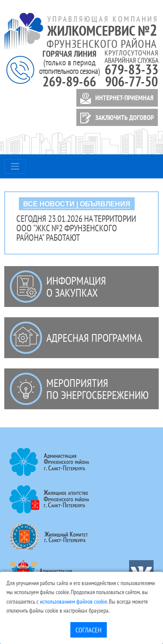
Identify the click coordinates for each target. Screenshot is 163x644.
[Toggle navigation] (15, 166)
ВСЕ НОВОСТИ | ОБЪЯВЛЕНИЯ (77, 204)
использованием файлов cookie (74, 601)
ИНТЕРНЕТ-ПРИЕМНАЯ (115, 98)
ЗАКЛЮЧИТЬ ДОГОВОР (116, 118)
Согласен (89, 630)
